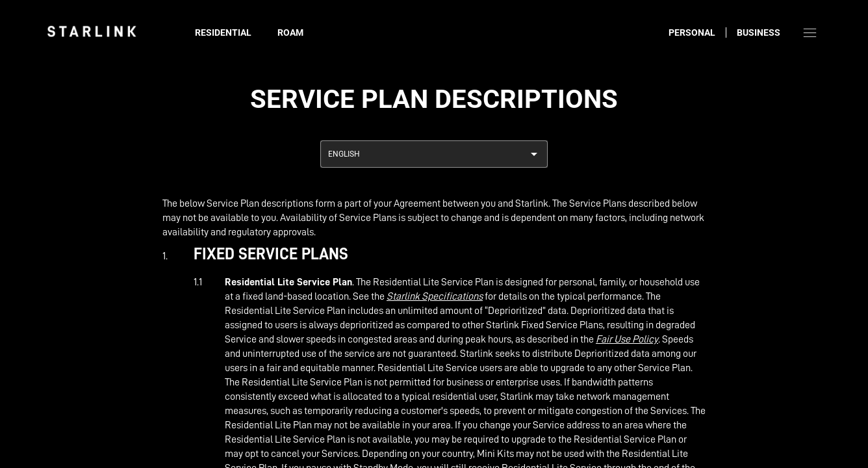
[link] (92, 31)
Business (759, 32)
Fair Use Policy (627, 339)
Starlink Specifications (435, 296)
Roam (290, 32)
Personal (692, 32)
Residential (223, 32)
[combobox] (434, 154)
